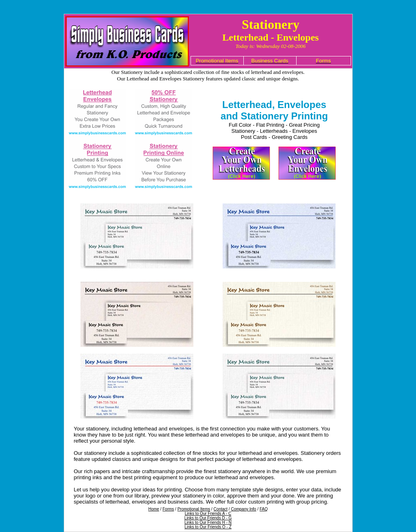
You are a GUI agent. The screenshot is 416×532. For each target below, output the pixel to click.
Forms (168, 509)
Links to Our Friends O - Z (208, 527)
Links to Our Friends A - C (208, 514)
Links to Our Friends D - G (208, 518)
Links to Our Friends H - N (208, 522)
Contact (221, 509)
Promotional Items (194, 509)
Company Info (243, 509)
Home (154, 509)
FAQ (264, 509)
